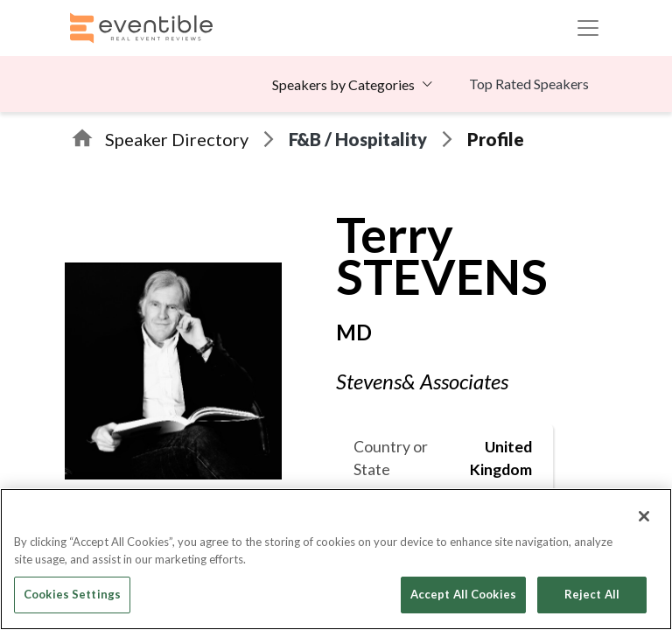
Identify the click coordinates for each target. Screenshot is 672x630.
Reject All (592, 594)
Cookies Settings (72, 594)
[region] (336, 559)
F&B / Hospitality (358, 139)
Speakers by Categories (343, 84)
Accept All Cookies (463, 594)
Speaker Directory (177, 139)
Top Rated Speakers (529, 84)
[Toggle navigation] (588, 28)
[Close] (644, 516)
